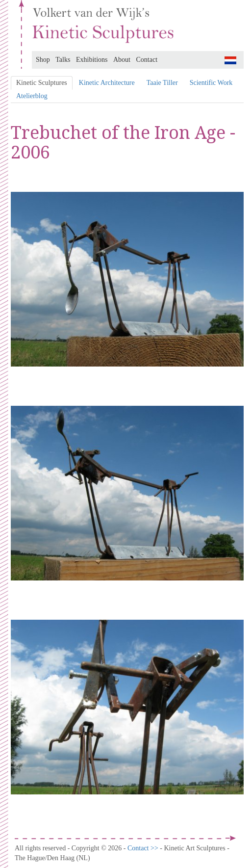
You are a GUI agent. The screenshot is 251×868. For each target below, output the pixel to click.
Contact (147, 60)
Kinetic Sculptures (42, 83)
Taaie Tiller (162, 83)
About (122, 60)
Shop (43, 60)
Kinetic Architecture (107, 83)
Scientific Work (211, 83)
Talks (63, 60)
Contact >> (144, 848)
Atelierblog (32, 96)
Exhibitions (92, 60)
